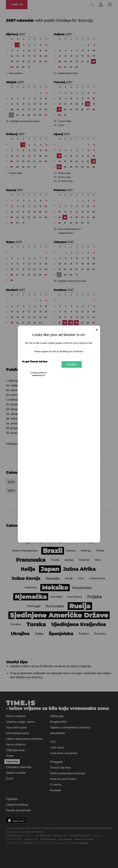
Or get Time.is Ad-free (35, 362)
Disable (72, 364)
